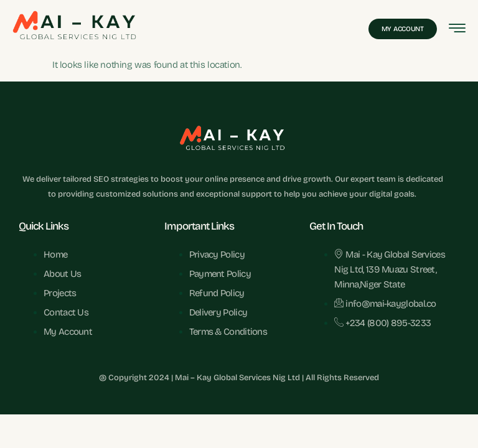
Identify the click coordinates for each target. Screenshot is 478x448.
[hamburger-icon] (457, 30)
